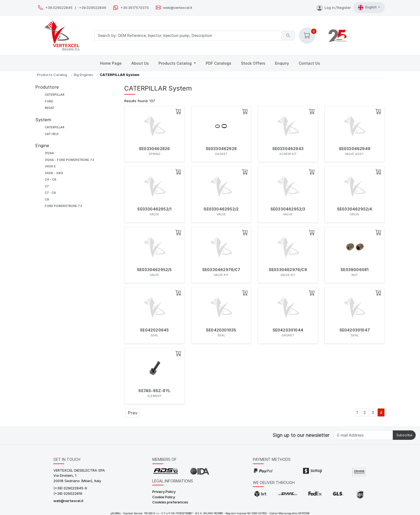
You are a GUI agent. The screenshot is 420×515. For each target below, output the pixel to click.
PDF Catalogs (218, 63)
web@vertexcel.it (178, 8)
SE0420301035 (221, 330)
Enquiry (282, 63)
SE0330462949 (355, 149)
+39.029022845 (59, 8)
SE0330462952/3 (288, 209)
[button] (307, 36)
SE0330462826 (154, 149)
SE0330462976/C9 (288, 270)
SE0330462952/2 (221, 209)
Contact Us (309, 63)
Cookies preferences (170, 502)
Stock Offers (253, 63)
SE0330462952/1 (154, 209)
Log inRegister (334, 8)
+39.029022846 (93, 8)
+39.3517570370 (135, 8)
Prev (133, 413)
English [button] (368, 8)
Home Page (111, 63)
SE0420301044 (288, 330)
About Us (140, 63)
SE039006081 (354, 270)
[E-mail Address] (363, 435)
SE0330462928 (221, 149)
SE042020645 (154, 330)
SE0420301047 (355, 330)
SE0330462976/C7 (221, 270)
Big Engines (83, 75)
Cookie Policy (164, 497)
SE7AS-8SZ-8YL (154, 391)
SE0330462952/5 (154, 270)
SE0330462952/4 (355, 209)
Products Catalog (176, 63)
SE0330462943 (288, 149)
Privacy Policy (164, 492)
